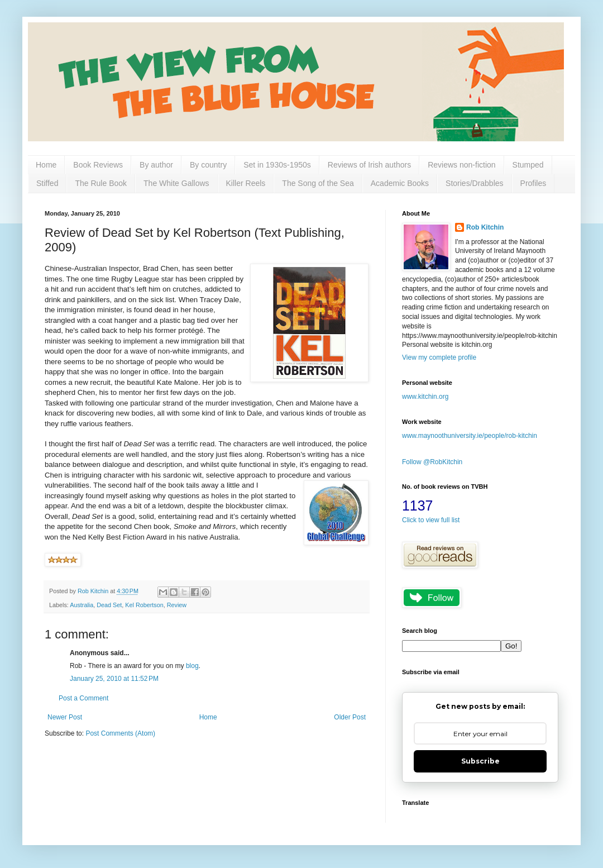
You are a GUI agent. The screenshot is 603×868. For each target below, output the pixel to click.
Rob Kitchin (485, 227)
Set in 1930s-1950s (277, 165)
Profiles (533, 183)
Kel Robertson (144, 605)
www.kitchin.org (425, 397)
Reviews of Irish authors (369, 165)
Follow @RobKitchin (432, 462)
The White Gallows (176, 183)
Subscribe (480, 761)
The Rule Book (101, 183)
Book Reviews (98, 165)
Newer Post (65, 717)
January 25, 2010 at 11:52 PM (114, 679)
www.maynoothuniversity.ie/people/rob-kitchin (470, 436)
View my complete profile (439, 357)
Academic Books (400, 183)
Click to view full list (431, 520)
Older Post (350, 717)
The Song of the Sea (318, 183)
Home (46, 165)
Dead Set (109, 605)
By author (156, 165)
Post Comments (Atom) (120, 733)
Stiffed (47, 183)
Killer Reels (246, 183)
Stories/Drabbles (475, 183)
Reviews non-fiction (461, 165)
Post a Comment (83, 698)
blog (192, 666)
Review (177, 605)
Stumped (528, 165)
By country (208, 165)
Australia (82, 605)
